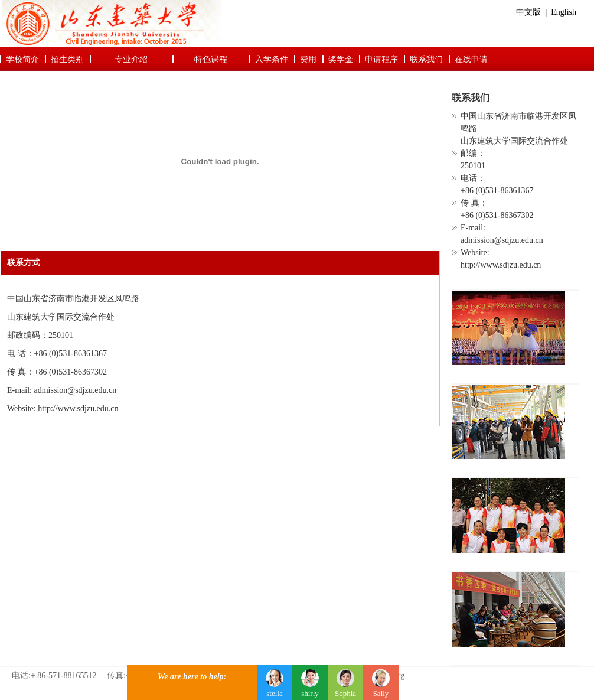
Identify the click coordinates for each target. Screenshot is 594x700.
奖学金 (341, 59)
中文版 (528, 12)
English (564, 12)
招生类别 (67, 59)
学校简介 (22, 59)
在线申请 (471, 59)
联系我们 (426, 59)
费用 (308, 59)
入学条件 (272, 59)
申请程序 (381, 59)
